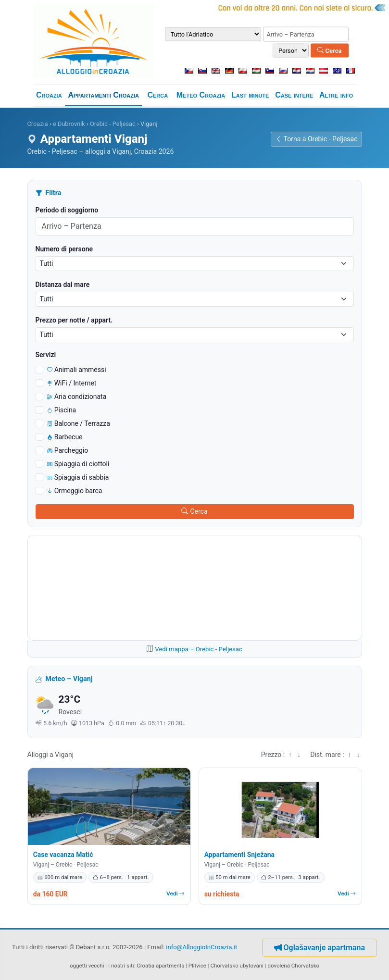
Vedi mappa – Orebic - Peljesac (194, 649)
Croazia (49, 95)
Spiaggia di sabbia (78, 477)
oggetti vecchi (87, 966)
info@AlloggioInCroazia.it (201, 947)
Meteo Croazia (201, 95)
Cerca (330, 50)
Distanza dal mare (63, 285)
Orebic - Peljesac (113, 124)
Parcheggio (68, 450)
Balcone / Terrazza (79, 423)
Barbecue (65, 437)
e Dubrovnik (69, 124)
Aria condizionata (77, 397)
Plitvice (197, 966)
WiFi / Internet (72, 383)
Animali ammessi (77, 370)
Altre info (336, 95)
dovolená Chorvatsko (293, 966)
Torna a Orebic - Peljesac (316, 139)
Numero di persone (64, 249)
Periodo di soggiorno (67, 210)
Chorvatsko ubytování (237, 966)
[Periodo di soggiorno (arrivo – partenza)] (306, 34)
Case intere (294, 95)
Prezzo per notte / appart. (74, 320)
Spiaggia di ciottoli (78, 464)
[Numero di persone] (291, 51)
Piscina (62, 410)
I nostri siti (121, 966)
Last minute (250, 95)
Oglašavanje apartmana (320, 948)
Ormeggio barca (75, 491)
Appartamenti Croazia (103, 95)
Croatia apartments (160, 966)
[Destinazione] (213, 34)
